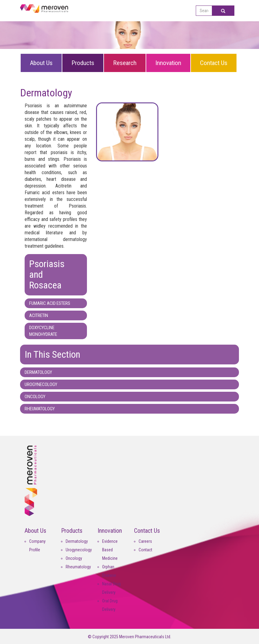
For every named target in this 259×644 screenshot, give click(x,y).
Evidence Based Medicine (110, 550)
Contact (145, 550)
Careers (145, 541)
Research (125, 63)
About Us (41, 63)
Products (83, 63)
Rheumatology (78, 567)
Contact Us (214, 63)
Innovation (168, 63)
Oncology (74, 558)
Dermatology (77, 541)
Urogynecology (79, 550)
